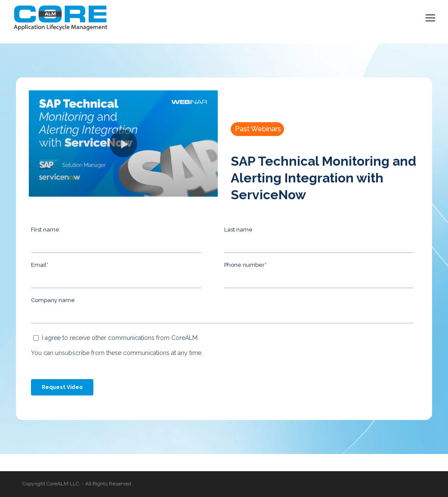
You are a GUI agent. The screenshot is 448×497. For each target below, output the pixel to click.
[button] (430, 18)
